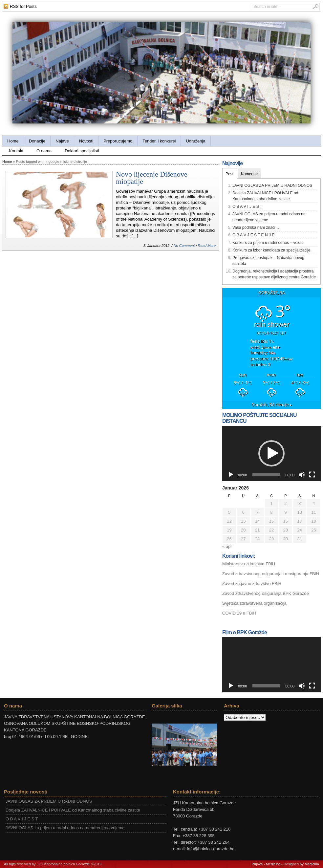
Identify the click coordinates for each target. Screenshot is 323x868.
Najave (62, 141)
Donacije (37, 141)
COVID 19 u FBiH (239, 613)
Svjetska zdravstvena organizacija (254, 603)
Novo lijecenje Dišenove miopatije (152, 178)
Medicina (273, 864)
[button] (271, 453)
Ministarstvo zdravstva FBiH (249, 564)
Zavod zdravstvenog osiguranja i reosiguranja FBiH (271, 574)
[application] (271, 454)
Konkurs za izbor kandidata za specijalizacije (271, 250)
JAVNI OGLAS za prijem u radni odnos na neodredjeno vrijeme (65, 828)
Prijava (257, 864)
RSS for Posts (23, 6)
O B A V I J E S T (247, 206)
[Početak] (231, 475)
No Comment (184, 246)
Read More (207, 246)
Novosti (86, 141)
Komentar (249, 174)
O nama (44, 151)
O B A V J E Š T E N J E (253, 235)
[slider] (266, 475)
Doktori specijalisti (82, 151)
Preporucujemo (118, 141)
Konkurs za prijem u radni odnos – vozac (268, 243)
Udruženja (195, 141)
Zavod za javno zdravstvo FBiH (252, 584)
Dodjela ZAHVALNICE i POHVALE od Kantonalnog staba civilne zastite (73, 810)
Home (13, 141)
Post (229, 174)
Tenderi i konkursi (159, 141)
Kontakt (16, 151)
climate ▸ (272, 404)
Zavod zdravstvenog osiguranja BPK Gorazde (266, 593)
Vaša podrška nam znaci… (256, 228)
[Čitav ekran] (312, 475)
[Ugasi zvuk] (302, 475)
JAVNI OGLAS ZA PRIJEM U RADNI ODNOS (272, 185)
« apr (227, 546)
